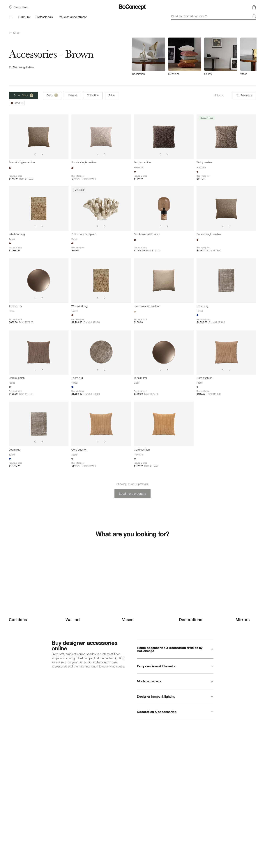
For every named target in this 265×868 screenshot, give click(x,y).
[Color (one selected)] (52, 95)
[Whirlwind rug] (39, 209)
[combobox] (214, 16)
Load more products (132, 494)
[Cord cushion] (39, 352)
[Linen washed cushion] (164, 280)
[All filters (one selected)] (24, 95)
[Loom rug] (226, 280)
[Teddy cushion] (164, 137)
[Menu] (10, 17)
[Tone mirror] (39, 280)
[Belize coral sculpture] (101, 209)
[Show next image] (42, 154)
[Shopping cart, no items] (254, 7)
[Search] (254, 16)
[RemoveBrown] (17, 103)
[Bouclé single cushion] (39, 137)
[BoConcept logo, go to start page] (133, 7)
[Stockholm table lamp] (164, 209)
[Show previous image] (35, 154)
